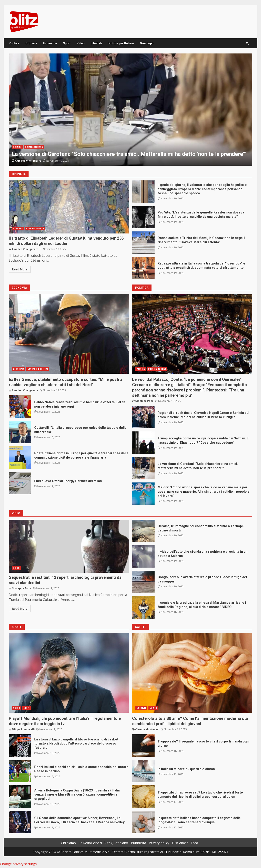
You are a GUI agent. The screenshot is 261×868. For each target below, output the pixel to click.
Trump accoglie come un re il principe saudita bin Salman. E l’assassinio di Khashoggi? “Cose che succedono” (143, 443)
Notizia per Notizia (121, 43)
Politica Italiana (34, 147)
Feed (194, 843)
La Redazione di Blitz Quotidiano (103, 843)
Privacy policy (159, 843)
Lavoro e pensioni (38, 369)
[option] (130, 110)
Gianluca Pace (144, 401)
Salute (153, 708)
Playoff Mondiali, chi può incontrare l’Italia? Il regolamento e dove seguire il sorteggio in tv (69, 673)
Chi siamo (68, 843)
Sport (67, 43)
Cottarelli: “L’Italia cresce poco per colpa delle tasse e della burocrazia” (20, 432)
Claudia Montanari (147, 729)
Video (81, 43)
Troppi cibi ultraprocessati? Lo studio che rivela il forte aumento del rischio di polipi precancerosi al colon (143, 797)
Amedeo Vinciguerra (28, 161)
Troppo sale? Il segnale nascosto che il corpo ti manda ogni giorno (143, 746)
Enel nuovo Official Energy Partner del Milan (20, 483)
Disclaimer (180, 843)
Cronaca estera (35, 229)
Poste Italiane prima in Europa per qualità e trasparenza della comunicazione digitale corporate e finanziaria (20, 458)
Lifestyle (97, 43)
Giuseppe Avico (22, 588)
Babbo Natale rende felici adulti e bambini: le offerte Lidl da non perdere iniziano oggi (20, 407)
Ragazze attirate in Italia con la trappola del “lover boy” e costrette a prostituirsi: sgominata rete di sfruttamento (143, 268)
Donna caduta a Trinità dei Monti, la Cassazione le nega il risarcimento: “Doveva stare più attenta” (143, 243)
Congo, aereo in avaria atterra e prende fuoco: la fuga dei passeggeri (143, 582)
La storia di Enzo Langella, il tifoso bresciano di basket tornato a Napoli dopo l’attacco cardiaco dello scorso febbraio (20, 746)
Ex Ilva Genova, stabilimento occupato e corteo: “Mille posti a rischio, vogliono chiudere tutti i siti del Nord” (69, 334)
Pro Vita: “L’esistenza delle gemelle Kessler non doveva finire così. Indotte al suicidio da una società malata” (143, 217)
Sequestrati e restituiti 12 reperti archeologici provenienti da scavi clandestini (69, 546)
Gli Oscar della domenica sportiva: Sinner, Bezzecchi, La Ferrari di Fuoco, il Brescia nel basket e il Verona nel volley (20, 822)
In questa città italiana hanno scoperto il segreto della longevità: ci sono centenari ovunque (143, 822)
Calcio (17, 708)
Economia (50, 43)
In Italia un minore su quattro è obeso (143, 771)
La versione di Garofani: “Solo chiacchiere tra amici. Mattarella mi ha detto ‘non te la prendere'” (130, 110)
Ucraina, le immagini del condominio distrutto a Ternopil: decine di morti (143, 531)
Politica (14, 43)
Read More (20, 269)
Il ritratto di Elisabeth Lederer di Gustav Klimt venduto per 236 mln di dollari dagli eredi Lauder (69, 207)
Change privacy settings (18, 864)
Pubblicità (138, 843)
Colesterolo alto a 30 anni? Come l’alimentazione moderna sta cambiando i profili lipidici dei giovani (192, 673)
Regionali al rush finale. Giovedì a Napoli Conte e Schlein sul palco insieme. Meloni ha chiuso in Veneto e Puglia (143, 417)
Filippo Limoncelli (23, 729)
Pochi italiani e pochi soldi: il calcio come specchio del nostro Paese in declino (20, 771)
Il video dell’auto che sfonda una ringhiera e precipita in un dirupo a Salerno (143, 556)
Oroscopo (147, 43)
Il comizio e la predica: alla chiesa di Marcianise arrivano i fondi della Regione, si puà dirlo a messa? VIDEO (143, 607)
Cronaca (31, 43)
